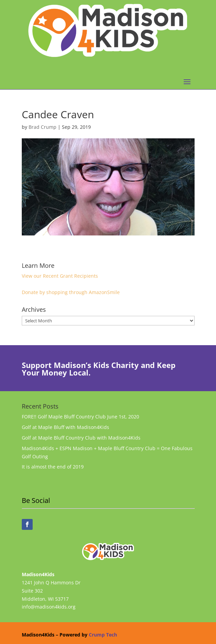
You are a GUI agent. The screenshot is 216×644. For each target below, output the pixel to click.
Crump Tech (103, 635)
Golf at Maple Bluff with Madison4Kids (65, 427)
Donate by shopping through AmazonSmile (71, 292)
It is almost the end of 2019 (53, 467)
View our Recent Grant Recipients (60, 276)
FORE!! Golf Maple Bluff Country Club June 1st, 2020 (80, 417)
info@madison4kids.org (49, 607)
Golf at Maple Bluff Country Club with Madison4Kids (81, 438)
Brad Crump (43, 127)
